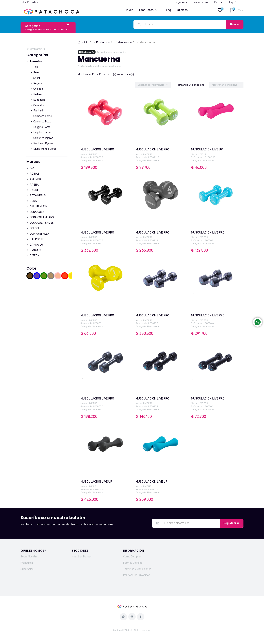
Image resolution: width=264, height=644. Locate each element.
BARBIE (33, 190)
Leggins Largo (40, 133)
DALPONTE (35, 239)
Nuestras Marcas (82, 557)
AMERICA (34, 179)
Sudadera (37, 100)
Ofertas (182, 10)
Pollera (36, 94)
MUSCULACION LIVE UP (207, 149)
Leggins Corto (40, 127)
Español (236, 2)
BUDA (32, 201)
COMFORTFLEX (38, 234)
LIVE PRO (93, 154)
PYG (219, 2)
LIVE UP (202, 154)
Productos (149, 10)
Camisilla (37, 105)
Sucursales (27, 569)
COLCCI (33, 228)
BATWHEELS (36, 196)
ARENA (33, 185)
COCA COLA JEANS (40, 217)
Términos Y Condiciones (137, 569)
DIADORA (34, 250)
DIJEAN (33, 256)
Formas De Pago (133, 563)
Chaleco (36, 89)
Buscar (235, 24)
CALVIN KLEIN (37, 207)
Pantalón (37, 111)
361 (30, 168)
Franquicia (27, 563)
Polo (34, 73)
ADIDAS (33, 174)
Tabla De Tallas (29, 2)
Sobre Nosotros (30, 557)
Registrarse (182, 2)
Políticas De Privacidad (137, 575)
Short (35, 78)
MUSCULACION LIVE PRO (97, 149)
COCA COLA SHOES (40, 223)
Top (34, 67)
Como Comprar (132, 557)
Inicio (130, 10)
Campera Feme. (41, 116)
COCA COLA (35, 212)
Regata (36, 83)
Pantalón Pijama (42, 143)
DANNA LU (35, 245)
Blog (168, 10)
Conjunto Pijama (42, 138)
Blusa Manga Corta (43, 149)
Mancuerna (125, 42)
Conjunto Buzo (41, 122)
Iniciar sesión (201, 2)
